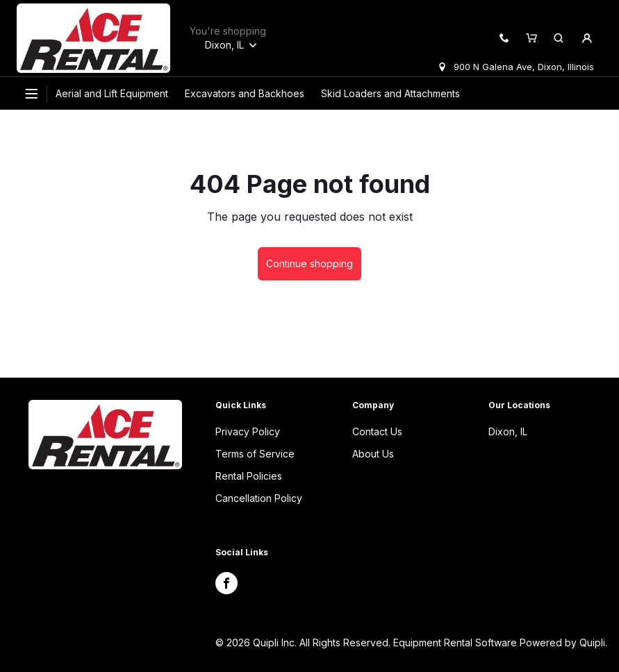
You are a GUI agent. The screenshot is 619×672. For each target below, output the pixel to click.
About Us (373, 454)
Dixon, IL (508, 431)
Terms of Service (255, 454)
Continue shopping (309, 263)
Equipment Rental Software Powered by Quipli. (500, 642)
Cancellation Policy (259, 498)
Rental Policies (249, 476)
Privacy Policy (248, 431)
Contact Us (377, 431)
